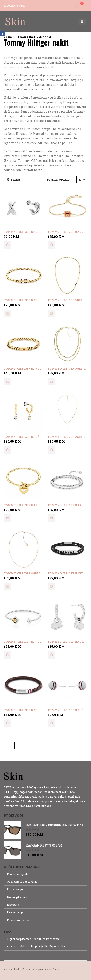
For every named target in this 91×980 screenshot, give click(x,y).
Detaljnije (61, 806)
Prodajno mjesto (18, 874)
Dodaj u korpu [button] (8, 245)
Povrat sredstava (18, 920)
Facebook (3, 34)
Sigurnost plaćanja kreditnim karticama (33, 939)
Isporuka (13, 905)
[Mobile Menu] (82, 22)
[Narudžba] (60, 180)
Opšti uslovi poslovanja (22, 882)
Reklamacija (15, 912)
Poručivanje (15, 889)
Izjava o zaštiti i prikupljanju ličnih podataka (36, 946)
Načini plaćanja (17, 897)
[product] (24, 208)
